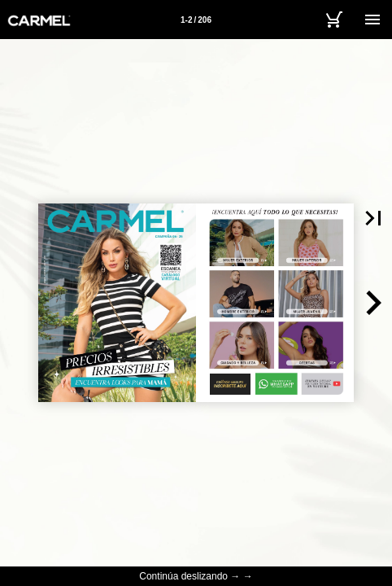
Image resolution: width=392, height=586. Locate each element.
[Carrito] (333, 20)
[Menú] (372, 20)
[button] (373, 303)
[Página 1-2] (196, 20)
